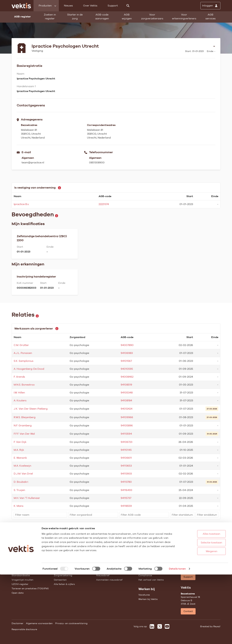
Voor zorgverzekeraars (152, 17)
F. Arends (19, 377)
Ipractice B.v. (21, 204)
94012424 (127, 409)
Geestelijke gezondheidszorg (70, 571)
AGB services (210, 17)
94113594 (126, 434)
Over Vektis (90, 6)
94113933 (126, 474)
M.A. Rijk (19, 450)
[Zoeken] (128, 6)
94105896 (127, 425)
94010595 (127, 369)
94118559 (126, 506)
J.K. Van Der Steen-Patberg (31, 409)
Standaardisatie (21, 575)
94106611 (126, 458)
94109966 (127, 417)
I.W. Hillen (19, 393)
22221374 (104, 204)
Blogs (99, 567)
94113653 (126, 466)
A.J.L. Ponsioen (23, 353)
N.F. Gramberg (23, 425)
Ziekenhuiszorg (62, 567)
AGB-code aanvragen (102, 17)
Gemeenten (60, 580)
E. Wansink (20, 458)
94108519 (126, 385)
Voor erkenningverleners (184, 17)
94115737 (126, 498)
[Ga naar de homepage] (21, 6)
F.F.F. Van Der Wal (24, 434)
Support (113, 6)
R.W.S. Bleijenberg (25, 417)
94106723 (126, 442)
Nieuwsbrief (103, 575)
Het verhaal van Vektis (151, 580)
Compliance (145, 575)
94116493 (126, 490)
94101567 (126, 361)
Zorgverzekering (63, 575)
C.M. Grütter (21, 345)
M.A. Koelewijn (22, 466)
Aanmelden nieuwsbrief (109, 580)
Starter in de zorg (75, 17)
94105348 (127, 393)
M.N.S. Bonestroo (24, 385)
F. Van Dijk (20, 442)
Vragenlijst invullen (22, 580)
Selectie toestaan (201, 612)
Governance (145, 562)
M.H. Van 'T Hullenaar (27, 498)
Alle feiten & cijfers (64, 584)
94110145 (126, 450)
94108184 (126, 400)
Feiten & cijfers (104, 571)
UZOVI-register (20, 584)
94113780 (126, 482)
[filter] (40, 515)
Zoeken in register (50, 17)
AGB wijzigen (127, 17)
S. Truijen (19, 490)
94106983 (127, 353)
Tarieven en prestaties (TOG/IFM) (30, 588)
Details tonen (177, 638)
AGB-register (19, 562)
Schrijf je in (211, 541)
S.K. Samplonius (24, 361)
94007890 (127, 345)
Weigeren (201, 621)
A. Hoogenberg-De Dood (29, 369)
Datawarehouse (147, 571)
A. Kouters (20, 400)
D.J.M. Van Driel (23, 474)
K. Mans (19, 506)
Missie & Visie (146, 567)
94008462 (127, 377)
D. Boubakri (21, 482)
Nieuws (68, 6)
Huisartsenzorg (62, 562)
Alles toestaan (201, 603)
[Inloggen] (210, 6)
